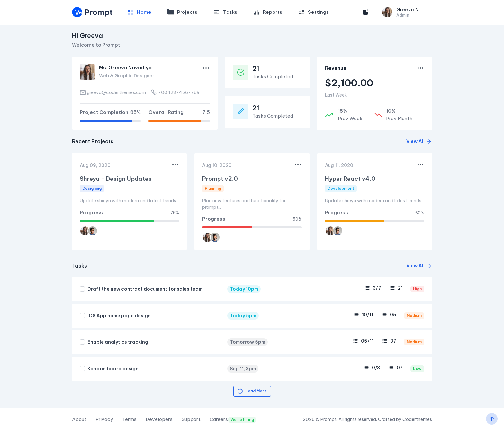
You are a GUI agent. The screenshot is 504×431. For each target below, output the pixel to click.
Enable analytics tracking (118, 342)
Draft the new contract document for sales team (145, 289)
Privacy (107, 419)
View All (419, 141)
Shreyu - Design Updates (116, 179)
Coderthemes (417, 419)
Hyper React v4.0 (350, 179)
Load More (252, 391)
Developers (162, 419)
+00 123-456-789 (175, 92)
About (82, 419)
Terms (132, 419)
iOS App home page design (119, 316)
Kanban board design (113, 369)
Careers (233, 420)
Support (194, 419)
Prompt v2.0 (220, 179)
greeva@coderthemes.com (113, 92)
